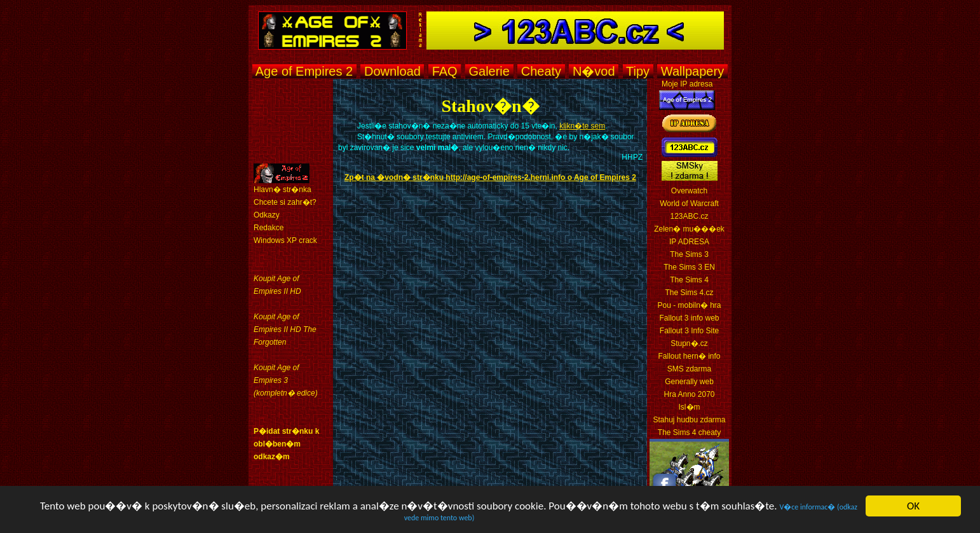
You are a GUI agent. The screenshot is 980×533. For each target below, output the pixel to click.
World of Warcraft (689, 204)
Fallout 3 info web (689, 318)
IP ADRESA (689, 242)
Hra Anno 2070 (689, 394)
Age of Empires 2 (304, 71)
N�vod (594, 71)
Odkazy (267, 215)
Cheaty (541, 71)
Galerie (489, 71)
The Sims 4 (689, 280)
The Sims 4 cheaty (689, 433)
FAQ (445, 71)
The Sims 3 (689, 254)
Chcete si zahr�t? (285, 202)
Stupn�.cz (689, 343)
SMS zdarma (689, 369)
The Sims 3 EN (689, 267)
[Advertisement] (487, 85)
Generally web (689, 382)
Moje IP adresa (687, 84)
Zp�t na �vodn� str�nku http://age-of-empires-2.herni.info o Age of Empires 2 (490, 177)
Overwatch (689, 191)
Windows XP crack (285, 240)
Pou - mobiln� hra (689, 305)
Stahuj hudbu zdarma (689, 420)
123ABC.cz (689, 216)
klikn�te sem (582, 126)
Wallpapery (692, 71)
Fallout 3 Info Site (689, 331)
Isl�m (690, 407)
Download (392, 71)
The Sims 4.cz (689, 293)
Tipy (638, 71)
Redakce (269, 228)
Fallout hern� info (689, 356)
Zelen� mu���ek (689, 229)
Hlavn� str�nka (282, 190)
